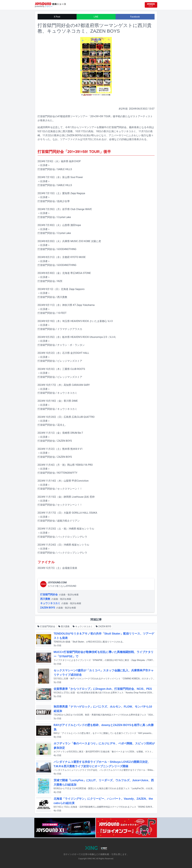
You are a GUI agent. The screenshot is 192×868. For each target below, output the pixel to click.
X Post (57, 17)
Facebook (135, 17)
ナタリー (49, 6)
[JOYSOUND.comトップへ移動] (151, 5)
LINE (96, 17)
